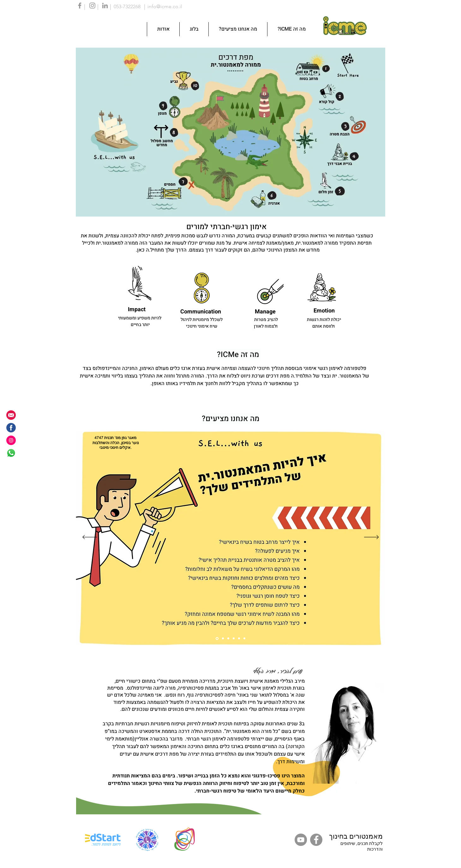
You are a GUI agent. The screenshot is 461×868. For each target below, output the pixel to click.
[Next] (371, 538)
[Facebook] (80, 6)
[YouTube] (301, 840)
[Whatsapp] (11, 453)
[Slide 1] (217, 638)
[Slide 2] (223, 639)
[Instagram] (92, 6)
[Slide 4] (234, 639)
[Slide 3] (228, 639)
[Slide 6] (244, 639)
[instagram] (11, 440)
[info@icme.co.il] (11, 415)
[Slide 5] (239, 639)
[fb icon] (11, 428)
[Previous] (90, 538)
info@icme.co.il (165, 6)
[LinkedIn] (105, 6)
